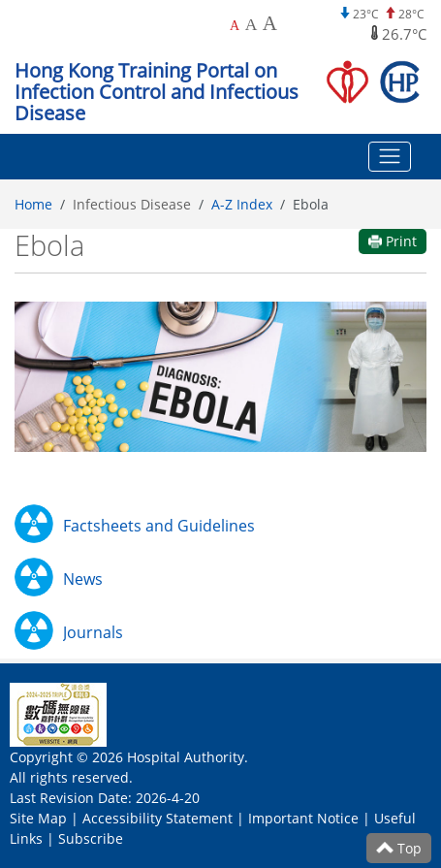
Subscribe (91, 838)
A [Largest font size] (270, 23)
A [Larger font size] (252, 24)
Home (33, 204)
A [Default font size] (235, 26)
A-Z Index (242, 204)
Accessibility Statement (157, 818)
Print (393, 241)
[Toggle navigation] (390, 157)
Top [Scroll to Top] (399, 848)
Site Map (38, 818)
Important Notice (303, 818)
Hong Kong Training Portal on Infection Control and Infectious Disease (157, 92)
